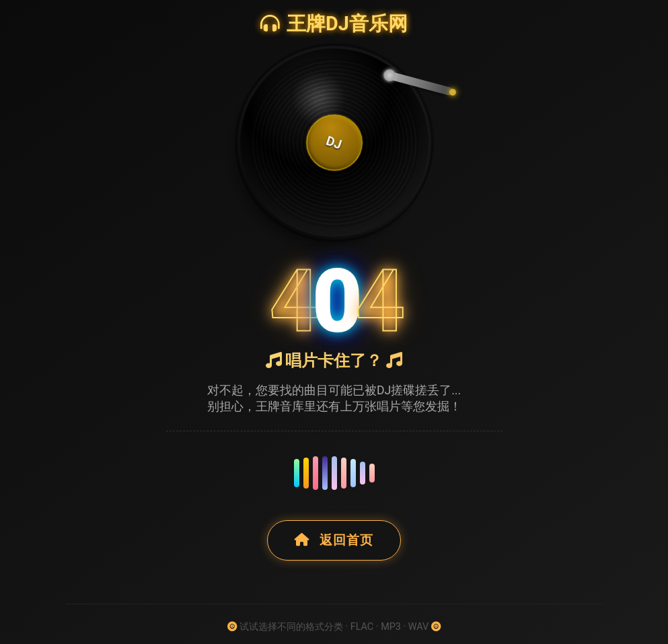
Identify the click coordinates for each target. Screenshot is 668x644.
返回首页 (334, 540)
